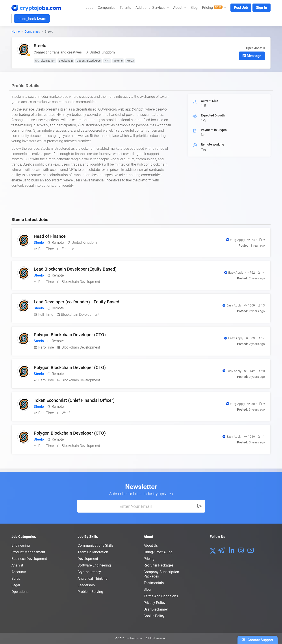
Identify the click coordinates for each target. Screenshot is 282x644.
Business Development (29, 559)
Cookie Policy (154, 616)
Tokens (118, 61)
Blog (194, 8)
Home (16, 31)
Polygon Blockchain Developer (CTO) (70, 335)
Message (252, 56)
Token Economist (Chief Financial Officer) (74, 400)
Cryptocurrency (89, 572)
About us (151, 545)
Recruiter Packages (159, 565)
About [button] (178, 8)
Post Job (241, 8)
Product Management (28, 552)
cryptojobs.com (135, 638)
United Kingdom (102, 52)
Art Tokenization (45, 61)
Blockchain (66, 61)
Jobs (89, 8)
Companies (106, 8)
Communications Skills (96, 545)
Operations (20, 592)
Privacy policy (155, 603)
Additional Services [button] (151, 8)
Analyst (17, 565)
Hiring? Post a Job (158, 552)
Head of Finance (50, 236)
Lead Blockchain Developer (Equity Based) (75, 269)
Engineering (21, 545)
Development (88, 559)
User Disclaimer (156, 609)
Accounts (19, 572)
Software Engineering (94, 565)
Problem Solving (90, 592)
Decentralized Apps (89, 61)
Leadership (86, 585)
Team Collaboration (93, 552)
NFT (107, 61)
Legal (16, 585)
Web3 (130, 61)
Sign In (262, 8)
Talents (125, 8)
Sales (16, 578)
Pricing (149, 559)
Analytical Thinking (93, 578)
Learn (32, 19)
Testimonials (154, 583)
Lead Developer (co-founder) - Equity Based (76, 302)
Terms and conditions (161, 596)
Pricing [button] (213, 8)
